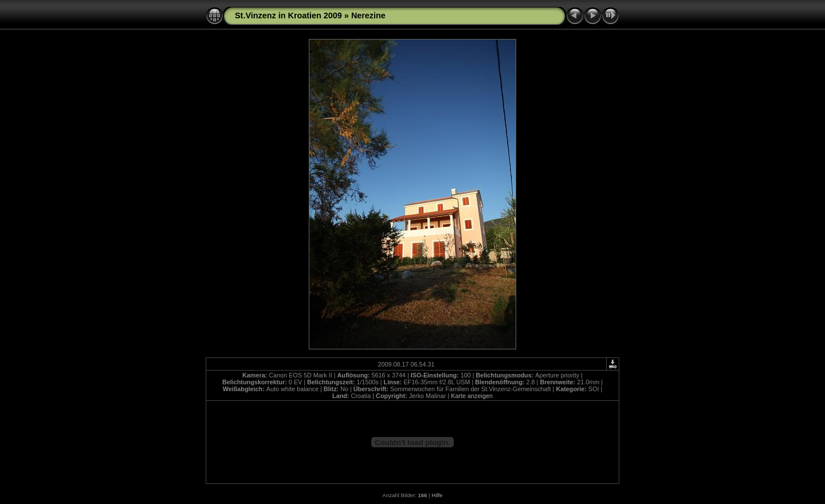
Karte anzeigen (472, 396)
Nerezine (368, 15)
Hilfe (437, 495)
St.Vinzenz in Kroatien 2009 (288, 15)
